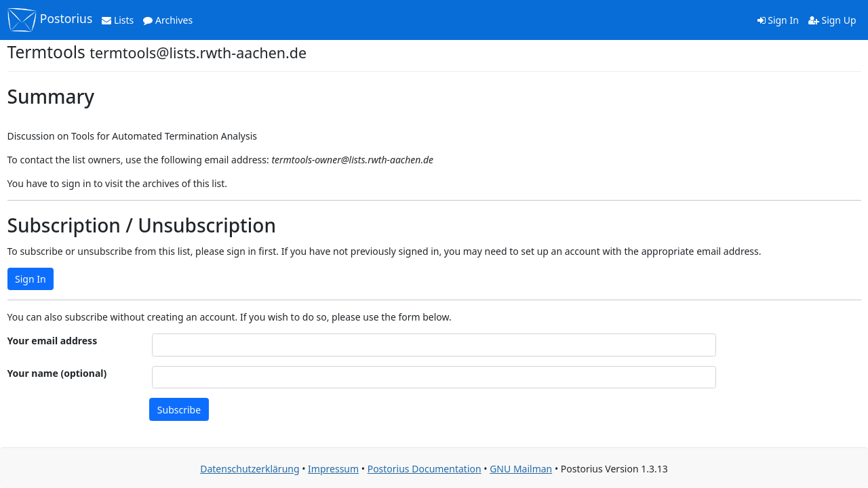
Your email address (53, 341)
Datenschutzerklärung (250, 469)
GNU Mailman (521, 469)
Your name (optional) (57, 373)
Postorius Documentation (425, 469)
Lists (118, 20)
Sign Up (832, 20)
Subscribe (179, 410)
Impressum (333, 469)
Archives (168, 20)
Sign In (778, 20)
